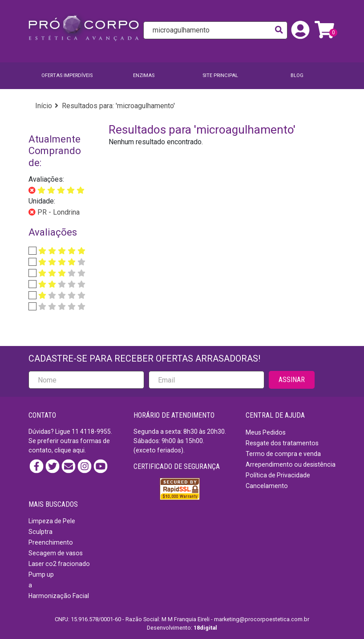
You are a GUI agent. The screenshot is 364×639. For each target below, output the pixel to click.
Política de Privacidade (278, 475)
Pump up (41, 574)
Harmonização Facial (59, 596)
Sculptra (40, 532)
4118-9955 (95, 431)
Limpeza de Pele (52, 521)
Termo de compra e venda (283, 454)
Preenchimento (51, 542)
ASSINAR (292, 380)
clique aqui (69, 450)
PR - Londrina (58, 212)
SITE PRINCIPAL (220, 75)
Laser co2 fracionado (59, 564)
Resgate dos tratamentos (282, 443)
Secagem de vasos (56, 553)
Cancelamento (267, 486)
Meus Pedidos (266, 432)
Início (44, 106)
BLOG (297, 75)
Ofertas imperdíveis (67, 75)
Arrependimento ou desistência (291, 464)
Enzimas (144, 75)
